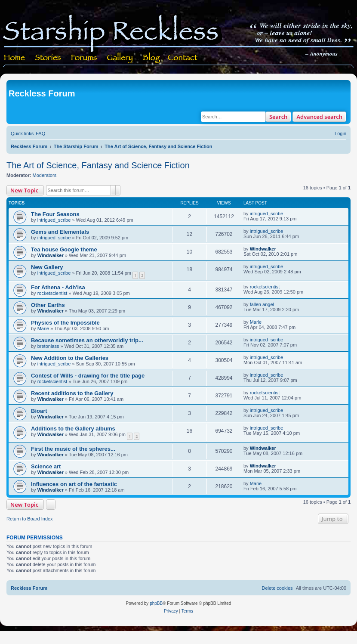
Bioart (39, 411)
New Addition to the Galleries (70, 358)
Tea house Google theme (64, 249)
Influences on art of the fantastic (74, 484)
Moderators (45, 175)
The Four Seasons (55, 214)
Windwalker (51, 255)
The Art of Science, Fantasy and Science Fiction (98, 165)
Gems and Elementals (60, 232)
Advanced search (319, 117)
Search (279, 117)
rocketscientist (52, 293)
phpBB (156, 603)
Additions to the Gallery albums (73, 429)
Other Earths (48, 305)
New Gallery (47, 267)
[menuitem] (40, 133)
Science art (46, 466)
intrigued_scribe (54, 220)
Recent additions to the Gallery (72, 393)
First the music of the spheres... (73, 449)
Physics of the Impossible (65, 323)
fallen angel (262, 304)
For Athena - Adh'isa (58, 287)
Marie (43, 328)
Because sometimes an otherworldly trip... (87, 340)
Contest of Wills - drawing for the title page (88, 376)
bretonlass (48, 346)
